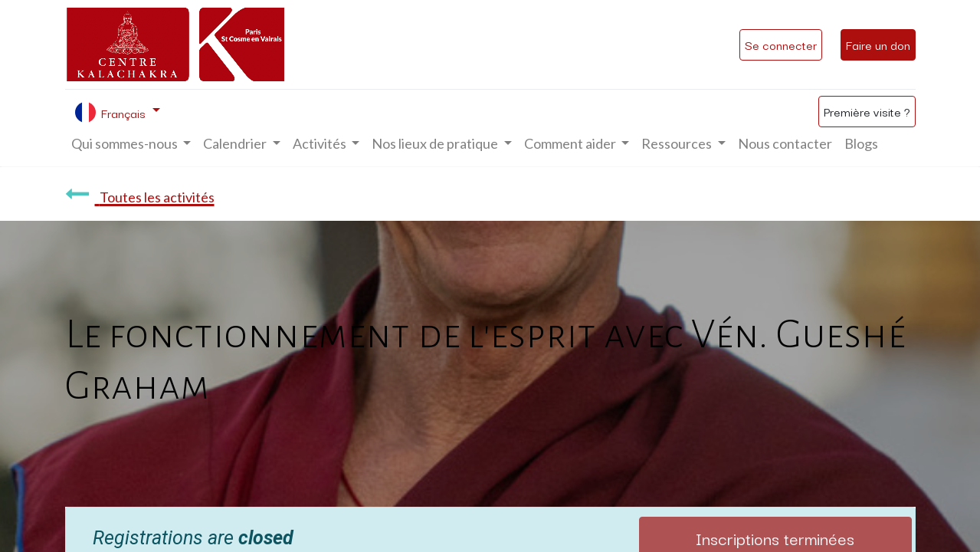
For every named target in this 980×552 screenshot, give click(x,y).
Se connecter (781, 44)
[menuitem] (785, 144)
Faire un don (878, 44)
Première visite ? (867, 111)
